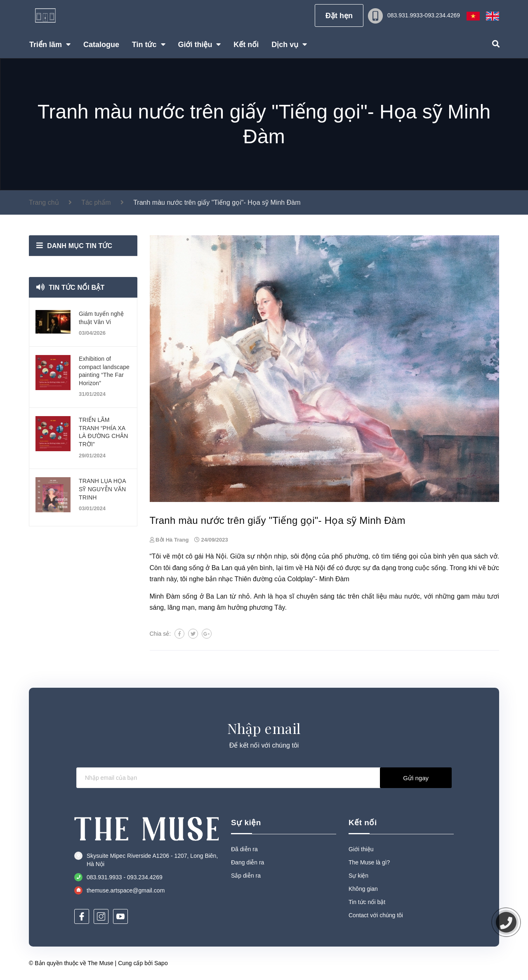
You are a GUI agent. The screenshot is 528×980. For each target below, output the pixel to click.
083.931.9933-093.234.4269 (424, 15)
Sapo (161, 963)
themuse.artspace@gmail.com (126, 890)
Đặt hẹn (339, 16)
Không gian (363, 889)
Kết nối (363, 823)
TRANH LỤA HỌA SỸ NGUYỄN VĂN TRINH (102, 489)
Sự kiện (246, 823)
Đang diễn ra (247, 862)
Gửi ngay (416, 778)
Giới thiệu (361, 849)
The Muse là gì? (369, 862)
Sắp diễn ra (246, 876)
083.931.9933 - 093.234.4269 (125, 877)
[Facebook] (82, 916)
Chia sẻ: (160, 634)
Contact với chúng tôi (376, 915)
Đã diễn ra (244, 849)
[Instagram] (101, 916)
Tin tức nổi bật (77, 288)
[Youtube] (120, 916)
